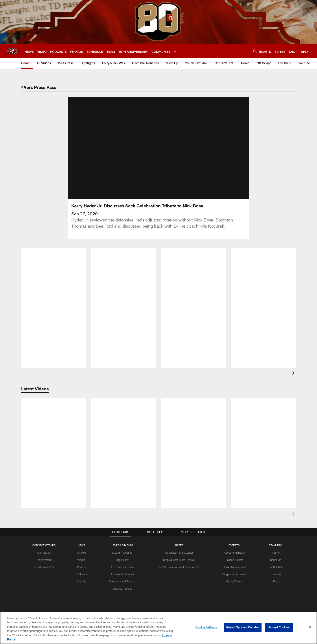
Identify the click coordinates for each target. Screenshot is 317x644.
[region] (158, 628)
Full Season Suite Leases (179, 525)
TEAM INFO (276, 518)
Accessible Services (122, 547)
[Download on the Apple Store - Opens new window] (143, 596)
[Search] (255, 51)
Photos (81, 539)
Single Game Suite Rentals (179, 532)
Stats (276, 554)
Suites (179, 518)
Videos (81, 532)
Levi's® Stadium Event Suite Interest (179, 539)
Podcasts (81, 547)
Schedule (276, 532)
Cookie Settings (206, 627)
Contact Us (44, 525)
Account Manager (234, 525)
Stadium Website (122, 525)
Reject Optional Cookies (243, 627)
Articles (81, 525)
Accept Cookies (279, 627)
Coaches (276, 547)
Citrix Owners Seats (234, 539)
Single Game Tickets (234, 547)
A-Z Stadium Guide (122, 539)
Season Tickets (234, 532)
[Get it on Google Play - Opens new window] (173, 598)
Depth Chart (276, 539)
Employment (44, 532)
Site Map (81, 554)
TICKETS (234, 518)
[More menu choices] (176, 51)
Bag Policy (122, 532)
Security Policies (122, 561)
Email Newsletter (44, 539)
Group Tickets (234, 554)
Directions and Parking (122, 554)
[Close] (310, 628)
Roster (276, 525)
